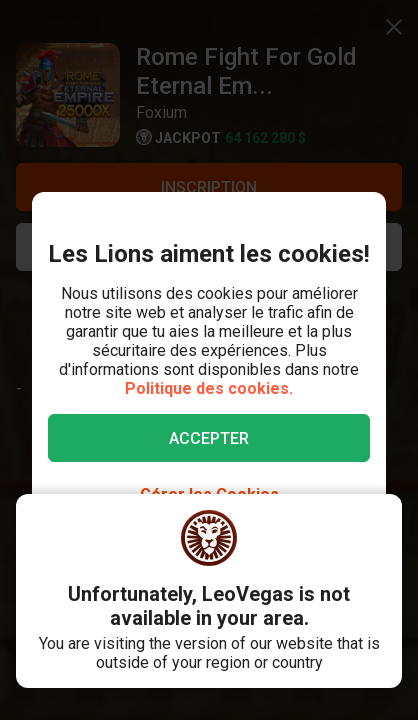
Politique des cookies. (209, 388)
